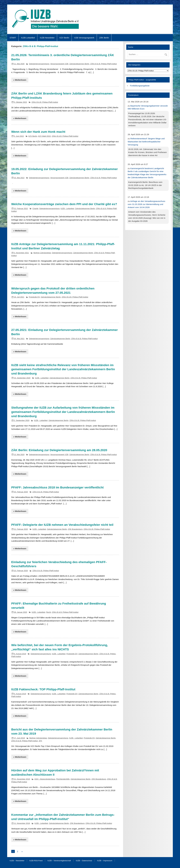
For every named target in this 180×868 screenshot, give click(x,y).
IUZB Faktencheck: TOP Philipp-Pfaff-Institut (43, 689)
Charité (35, 209)
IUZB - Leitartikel (67, 209)
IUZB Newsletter (47, 38)
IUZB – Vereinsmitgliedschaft (59, 861)
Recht (49, 612)
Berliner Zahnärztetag (42, 253)
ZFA (40, 741)
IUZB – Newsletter (17, 861)
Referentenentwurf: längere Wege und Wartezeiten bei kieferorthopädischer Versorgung (146, 142)
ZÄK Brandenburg (75, 529)
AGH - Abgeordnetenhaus (45, 779)
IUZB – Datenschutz (84, 861)
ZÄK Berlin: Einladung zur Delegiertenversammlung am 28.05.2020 (59, 450)
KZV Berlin (64, 38)
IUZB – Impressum (105, 861)
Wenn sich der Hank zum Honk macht (38, 132)
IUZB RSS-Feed (36, 861)
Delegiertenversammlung (39, 64)
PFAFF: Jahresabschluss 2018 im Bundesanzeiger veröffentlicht (57, 487)
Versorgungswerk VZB (59, 64)
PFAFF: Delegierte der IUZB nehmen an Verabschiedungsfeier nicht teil (62, 525)
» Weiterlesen (20, 80)
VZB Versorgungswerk (84, 38)
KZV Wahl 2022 (44, 136)
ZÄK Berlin (104, 38)
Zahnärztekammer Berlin (79, 64)
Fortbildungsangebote (140, 86)
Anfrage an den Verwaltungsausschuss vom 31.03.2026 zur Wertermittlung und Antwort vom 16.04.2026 (146, 204)
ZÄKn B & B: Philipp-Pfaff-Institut (104, 64)
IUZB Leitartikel (28, 38)
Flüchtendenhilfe (63, 779)
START (13, 38)
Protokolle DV (34, 297)
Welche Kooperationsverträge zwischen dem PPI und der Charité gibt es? (64, 204)
